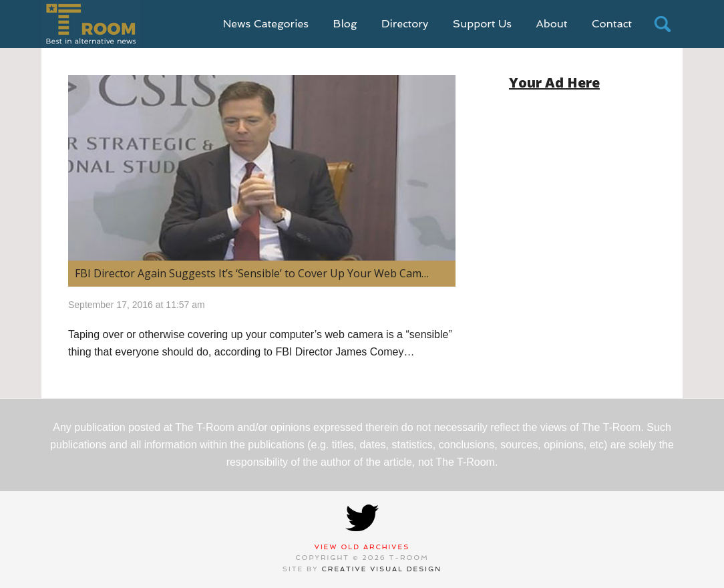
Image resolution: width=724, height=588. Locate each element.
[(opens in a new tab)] (262, 168)
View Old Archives (362, 547)
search (663, 24)
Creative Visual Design (382, 569)
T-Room (90, 24)
